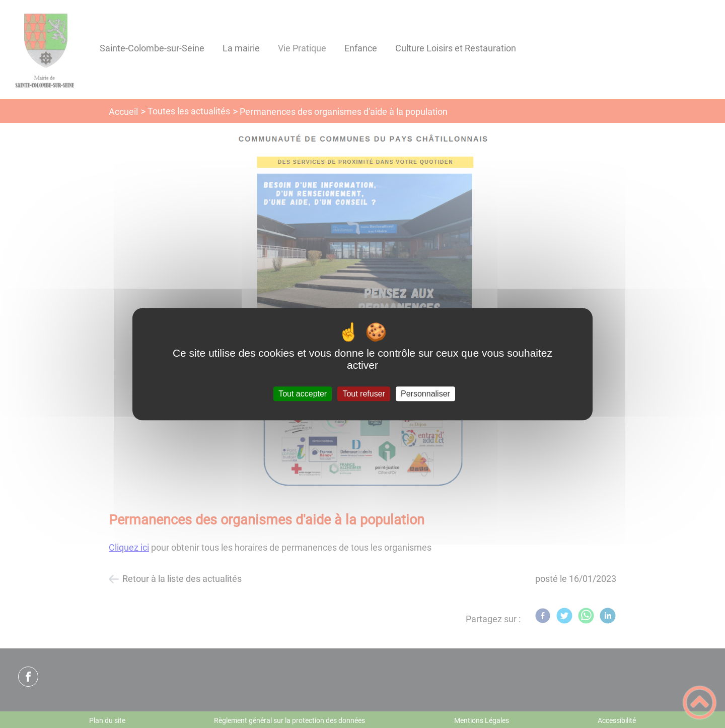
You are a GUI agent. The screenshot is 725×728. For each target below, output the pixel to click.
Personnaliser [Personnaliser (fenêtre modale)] (425, 394)
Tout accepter (303, 394)
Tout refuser (364, 394)
